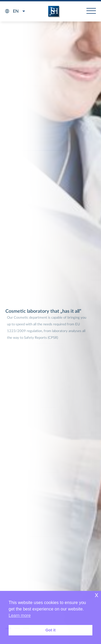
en (16, 11)
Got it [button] (51, 630)
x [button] (97, 595)
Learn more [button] (20, 615)
